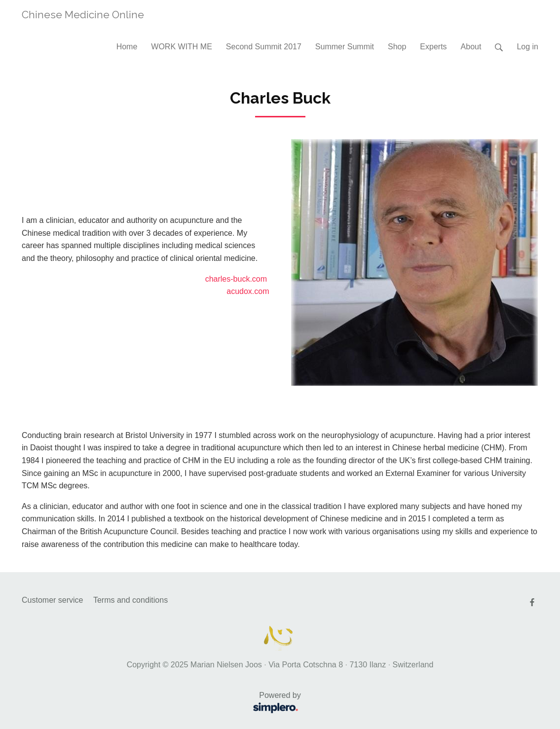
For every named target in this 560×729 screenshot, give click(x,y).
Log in (527, 47)
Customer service (52, 600)
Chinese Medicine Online (83, 15)
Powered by (165, 704)
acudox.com (248, 291)
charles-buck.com (236, 279)
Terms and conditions (131, 600)
